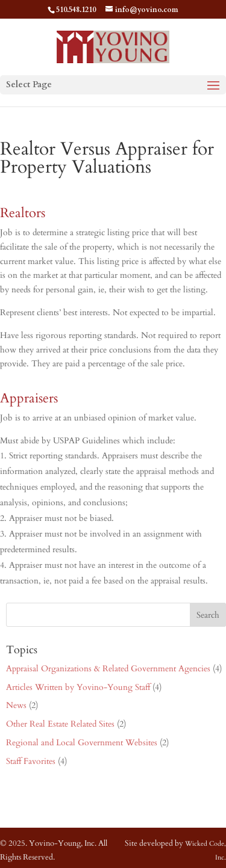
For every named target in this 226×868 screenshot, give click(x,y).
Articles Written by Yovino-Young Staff (78, 687)
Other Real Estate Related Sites (60, 724)
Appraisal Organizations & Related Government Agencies (108, 669)
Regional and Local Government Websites (82, 743)
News (16, 705)
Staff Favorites (31, 761)
